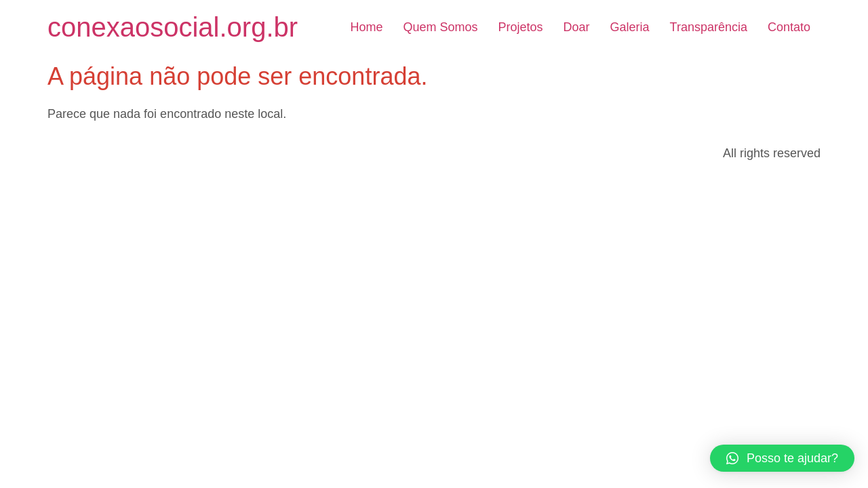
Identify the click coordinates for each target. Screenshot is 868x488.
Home (366, 27)
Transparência (709, 27)
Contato (789, 27)
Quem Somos (440, 27)
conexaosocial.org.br (173, 27)
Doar (577, 27)
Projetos (520, 27)
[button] (782, 458)
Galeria (630, 27)
